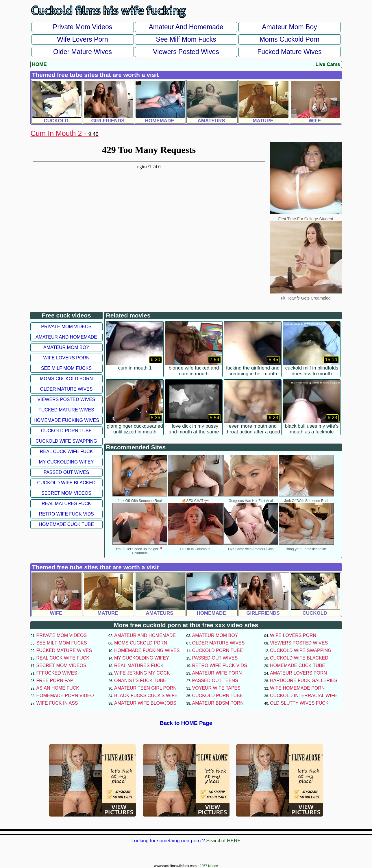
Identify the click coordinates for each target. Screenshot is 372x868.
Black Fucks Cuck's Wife (146, 696)
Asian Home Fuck (58, 688)
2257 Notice (209, 866)
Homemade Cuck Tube (66, 524)
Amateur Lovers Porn (298, 673)
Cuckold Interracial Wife (303, 696)
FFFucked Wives (57, 673)
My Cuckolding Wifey (66, 462)
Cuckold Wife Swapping (66, 441)
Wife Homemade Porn (297, 688)
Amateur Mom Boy (289, 27)
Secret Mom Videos (66, 493)
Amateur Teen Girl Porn (145, 688)
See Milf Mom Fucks (186, 39)
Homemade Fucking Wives (66, 420)
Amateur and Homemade (186, 27)
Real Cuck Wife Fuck (66, 451)
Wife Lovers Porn (82, 39)
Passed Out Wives (66, 472)
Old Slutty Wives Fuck (299, 703)
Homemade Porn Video (65, 696)
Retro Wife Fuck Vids (66, 514)
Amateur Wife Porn (217, 673)
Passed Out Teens (215, 680)
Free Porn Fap (55, 680)
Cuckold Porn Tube (66, 431)
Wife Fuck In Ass (57, 703)
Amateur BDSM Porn (218, 703)
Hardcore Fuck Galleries (304, 680)
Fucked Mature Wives (289, 52)
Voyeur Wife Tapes (216, 688)
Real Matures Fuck (66, 504)
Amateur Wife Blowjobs (145, 703)
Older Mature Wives (83, 52)
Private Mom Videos (83, 27)
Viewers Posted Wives (186, 52)
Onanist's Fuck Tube (140, 680)
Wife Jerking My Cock (142, 673)
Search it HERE (223, 841)
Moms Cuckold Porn (289, 39)
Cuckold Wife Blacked (66, 483)
